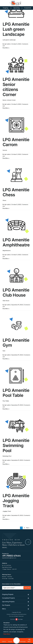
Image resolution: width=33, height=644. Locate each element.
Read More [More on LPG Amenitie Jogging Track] (6, 519)
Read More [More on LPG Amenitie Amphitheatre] (6, 259)
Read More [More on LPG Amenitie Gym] (6, 359)
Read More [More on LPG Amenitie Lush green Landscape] (6, 48)
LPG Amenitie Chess (16, 192)
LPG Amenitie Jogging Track (16, 501)
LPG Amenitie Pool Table (16, 393)
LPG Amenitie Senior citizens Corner (16, 87)
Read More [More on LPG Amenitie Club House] (6, 309)
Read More (7, 634)
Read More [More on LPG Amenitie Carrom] (6, 158)
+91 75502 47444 (11, 556)
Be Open (20, 619)
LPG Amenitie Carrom (16, 142)
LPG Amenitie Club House (16, 292)
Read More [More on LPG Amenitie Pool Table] (6, 409)
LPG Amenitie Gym (16, 343)
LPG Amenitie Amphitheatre (16, 242)
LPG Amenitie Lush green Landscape (16, 29)
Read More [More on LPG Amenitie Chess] (6, 208)
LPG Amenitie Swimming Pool (16, 445)
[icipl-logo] (15, 3)
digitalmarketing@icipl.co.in (9, 558)
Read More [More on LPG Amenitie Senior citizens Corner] (6, 108)
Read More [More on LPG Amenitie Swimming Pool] (6, 464)
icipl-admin (7, 44)
